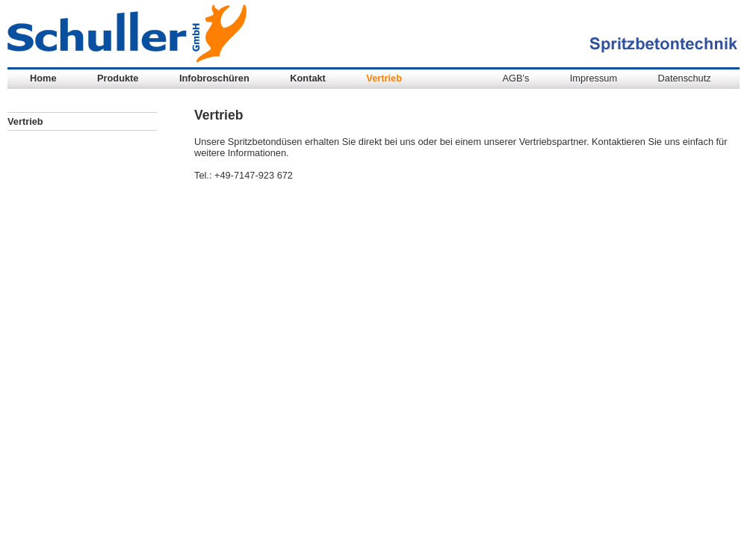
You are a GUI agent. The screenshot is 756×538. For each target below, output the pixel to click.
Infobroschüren (214, 78)
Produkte (118, 78)
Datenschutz (685, 78)
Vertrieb (384, 78)
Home (43, 78)
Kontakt (308, 78)
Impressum (594, 78)
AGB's (515, 78)
